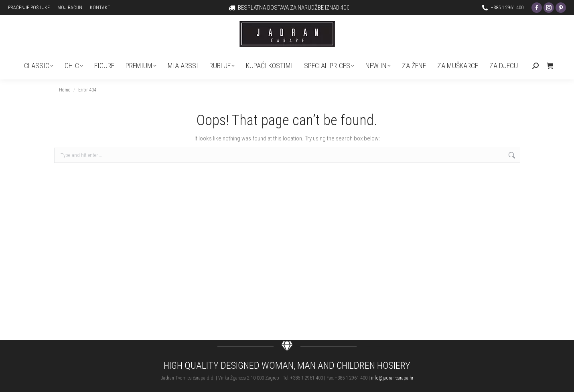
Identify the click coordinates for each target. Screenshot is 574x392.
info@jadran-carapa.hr (392, 378)
